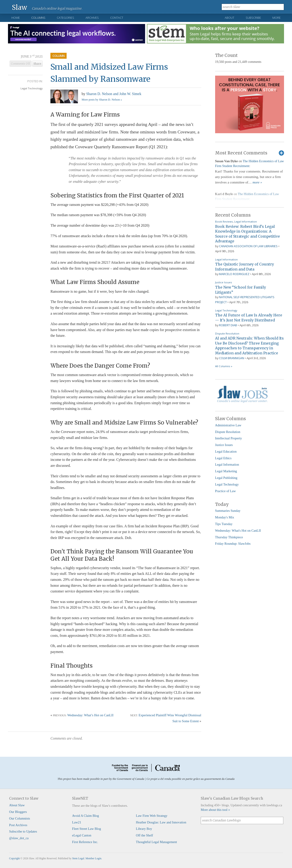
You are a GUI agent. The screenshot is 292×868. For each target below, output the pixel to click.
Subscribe (253, 18)
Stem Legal (78, 858)
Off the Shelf (145, 835)
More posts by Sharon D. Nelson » (102, 100)
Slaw (20, 7)
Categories (65, 18)
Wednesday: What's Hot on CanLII (238, 531)
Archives (92, 18)
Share (37, 64)
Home (16, 18)
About (229, 18)
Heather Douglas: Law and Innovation (161, 822)
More (276, 18)
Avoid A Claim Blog (86, 816)
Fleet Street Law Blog (87, 829)
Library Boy (144, 829)
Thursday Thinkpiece (229, 537)
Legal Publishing (226, 478)
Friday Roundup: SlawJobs (233, 544)
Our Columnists (20, 818)
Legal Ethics (223, 458)
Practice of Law (226, 491)
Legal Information (246, 222)
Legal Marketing (226, 471)
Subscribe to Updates (23, 831)
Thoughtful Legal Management (156, 842)
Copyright (14, 858)
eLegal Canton (82, 835)
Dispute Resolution (227, 333)
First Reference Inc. (85, 842)
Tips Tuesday (224, 524)
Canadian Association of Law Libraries (248, 246)
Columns (38, 18)
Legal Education (226, 451)
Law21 (77, 822)
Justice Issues (224, 282)
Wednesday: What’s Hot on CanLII (90, 715)
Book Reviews (224, 222)
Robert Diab (228, 325)
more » (257, 182)
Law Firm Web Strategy (152, 816)
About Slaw (17, 805)
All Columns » (224, 366)
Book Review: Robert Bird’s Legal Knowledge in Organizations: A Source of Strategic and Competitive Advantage (248, 234)
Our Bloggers (18, 812)
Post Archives (18, 825)
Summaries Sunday (228, 511)
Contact (117, 18)
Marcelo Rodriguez (234, 274)
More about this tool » (215, 810)
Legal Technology (32, 88)
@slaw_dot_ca (19, 838)
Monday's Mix (225, 517)
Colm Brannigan (232, 358)
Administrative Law (228, 425)
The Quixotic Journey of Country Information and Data (245, 267)
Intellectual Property (229, 438)
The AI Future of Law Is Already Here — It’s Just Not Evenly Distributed (249, 318)
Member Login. (94, 858)
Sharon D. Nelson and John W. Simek (114, 94)
